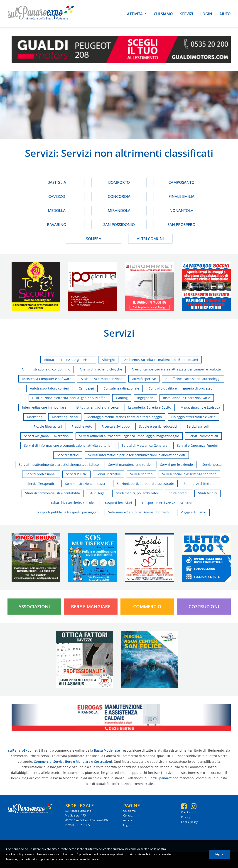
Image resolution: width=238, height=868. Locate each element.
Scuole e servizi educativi (158, 426)
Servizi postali (213, 465)
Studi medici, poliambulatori (138, 493)
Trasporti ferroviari (118, 503)
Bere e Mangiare (91, 607)
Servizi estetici (68, 455)
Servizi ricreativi (109, 474)
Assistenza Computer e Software (47, 379)
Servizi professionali (41, 474)
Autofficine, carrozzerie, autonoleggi (193, 379)
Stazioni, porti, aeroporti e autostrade (145, 484)
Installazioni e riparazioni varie (187, 398)
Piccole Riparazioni (48, 426)
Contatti (128, 815)
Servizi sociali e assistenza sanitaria (189, 474)
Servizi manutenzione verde (129, 465)
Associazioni (34, 607)
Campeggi (86, 388)
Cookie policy (189, 822)
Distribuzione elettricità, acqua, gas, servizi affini (69, 398)
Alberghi (108, 360)
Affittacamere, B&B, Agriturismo (68, 360)
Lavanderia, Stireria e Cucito (150, 407)
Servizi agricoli (198, 426)
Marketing (35, 417)
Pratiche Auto (82, 426)
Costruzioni (204, 607)
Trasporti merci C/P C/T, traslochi (167, 503)
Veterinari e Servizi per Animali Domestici (140, 512)
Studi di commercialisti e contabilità (53, 493)
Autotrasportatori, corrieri (50, 388)
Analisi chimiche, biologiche (101, 369)
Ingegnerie (145, 398)
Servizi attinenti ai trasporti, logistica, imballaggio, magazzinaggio (129, 436)
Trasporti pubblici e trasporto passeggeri (67, 512)
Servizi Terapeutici (42, 484)
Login (206, 14)
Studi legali (98, 493)
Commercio (147, 607)
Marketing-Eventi (65, 417)
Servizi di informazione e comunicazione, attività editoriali (68, 445)
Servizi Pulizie (76, 474)
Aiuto (225, 14)
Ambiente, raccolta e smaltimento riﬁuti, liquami (161, 360)
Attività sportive (144, 379)
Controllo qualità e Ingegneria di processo (180, 388)
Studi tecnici (207, 493)
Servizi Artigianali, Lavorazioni (47, 436)
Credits (186, 812)
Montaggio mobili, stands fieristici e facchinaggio (125, 417)
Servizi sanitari (141, 474)
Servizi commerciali (203, 436)
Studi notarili (179, 493)
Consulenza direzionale (121, 388)
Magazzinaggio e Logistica (200, 407)
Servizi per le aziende (177, 465)
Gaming (122, 398)
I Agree (219, 857)
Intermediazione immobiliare (44, 407)
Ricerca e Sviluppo (116, 426)
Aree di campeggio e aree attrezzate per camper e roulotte (176, 369)
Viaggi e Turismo (193, 512)
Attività (137, 14)
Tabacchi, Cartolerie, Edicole (72, 503)
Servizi (187, 14)
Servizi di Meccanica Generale (145, 445)
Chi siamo (163, 14)
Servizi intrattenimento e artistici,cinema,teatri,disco (59, 465)
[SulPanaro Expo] (41, 14)
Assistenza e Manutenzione (102, 379)
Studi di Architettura (199, 484)
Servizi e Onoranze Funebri (198, 445)
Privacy (186, 817)
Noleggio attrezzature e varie (193, 417)
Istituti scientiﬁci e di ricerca (97, 407)
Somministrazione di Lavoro (86, 484)
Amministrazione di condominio (46, 369)
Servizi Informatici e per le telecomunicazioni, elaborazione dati (137, 455)
